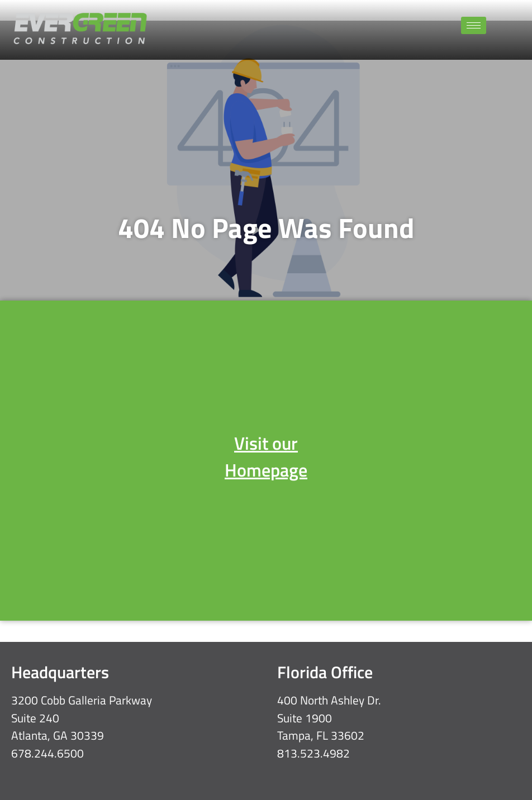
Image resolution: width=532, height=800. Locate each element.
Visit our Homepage (266, 456)
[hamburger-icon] (474, 25)
